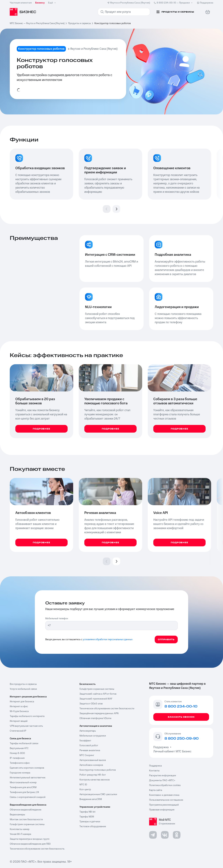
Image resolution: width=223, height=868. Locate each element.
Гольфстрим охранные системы (27, 824)
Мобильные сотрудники (93, 736)
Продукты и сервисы (80, 23)
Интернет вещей (19, 721)
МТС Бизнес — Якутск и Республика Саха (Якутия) (37, 23)
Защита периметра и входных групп (30, 839)
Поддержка (162, 747)
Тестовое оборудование (93, 826)
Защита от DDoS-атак (91, 704)
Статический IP (18, 731)
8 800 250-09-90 (182, 739)
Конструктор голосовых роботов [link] (113, 23)
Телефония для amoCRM (23, 787)
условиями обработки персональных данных (108, 639)
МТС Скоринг (87, 755)
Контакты (154, 771)
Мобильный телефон (57, 619)
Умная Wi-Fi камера (20, 834)
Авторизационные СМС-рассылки (98, 794)
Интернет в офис (19, 706)
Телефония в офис (20, 763)
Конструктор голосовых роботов (98, 770)
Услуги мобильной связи (23, 689)
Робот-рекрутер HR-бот (93, 775)
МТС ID (83, 785)
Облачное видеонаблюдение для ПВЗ (30, 844)
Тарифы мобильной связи (24, 743)
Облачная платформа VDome (95, 718)
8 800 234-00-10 (173, 3)
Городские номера (20, 773)
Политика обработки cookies (165, 785)
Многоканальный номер (23, 783)
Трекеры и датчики (90, 822)
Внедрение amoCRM (91, 799)
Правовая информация (162, 810)
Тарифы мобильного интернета (27, 716)
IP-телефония (17, 758)
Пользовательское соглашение (166, 800)
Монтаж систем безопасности (26, 820)
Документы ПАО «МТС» (162, 780)
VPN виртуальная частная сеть (26, 726)
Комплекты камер (20, 829)
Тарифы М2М (87, 817)
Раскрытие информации (163, 776)
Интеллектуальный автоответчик (28, 778)
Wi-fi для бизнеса (19, 711)
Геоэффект (85, 741)
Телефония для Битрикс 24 (24, 792)
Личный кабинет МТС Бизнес (172, 751)
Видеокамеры (17, 815)
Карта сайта (156, 790)
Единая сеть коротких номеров (27, 768)
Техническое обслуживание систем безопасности (107, 709)
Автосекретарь (88, 731)
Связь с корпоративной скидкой (28, 797)
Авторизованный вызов (93, 760)
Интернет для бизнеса (22, 702)
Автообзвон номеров (91, 765)
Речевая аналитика (90, 750)
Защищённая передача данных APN (99, 713)
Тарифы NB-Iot (87, 812)
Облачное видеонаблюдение (26, 810)
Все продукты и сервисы (23, 684)
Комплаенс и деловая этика (164, 795)
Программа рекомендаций (164, 805)
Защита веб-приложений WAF (96, 699)
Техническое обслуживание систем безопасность (37, 849)
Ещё (52, 3)
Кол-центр (85, 790)
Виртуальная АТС (19, 748)
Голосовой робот (89, 746)
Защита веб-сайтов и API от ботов (98, 694)
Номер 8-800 (17, 753)
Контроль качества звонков (95, 780)
